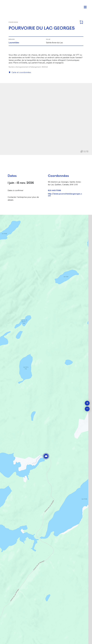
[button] (46, 456)
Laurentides (14, 42)
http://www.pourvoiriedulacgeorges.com (65, 195)
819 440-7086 (54, 190)
